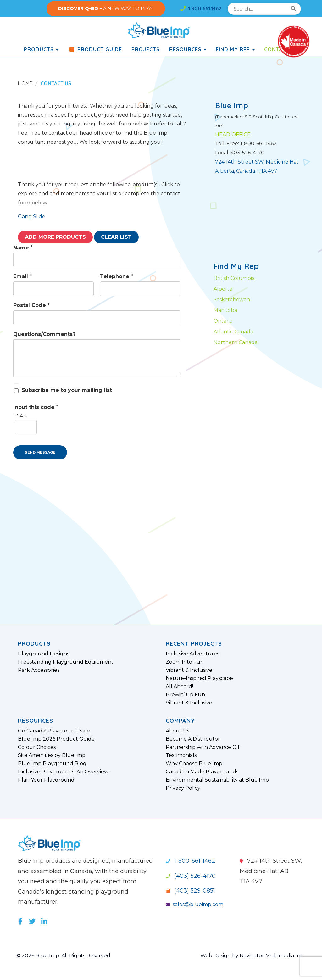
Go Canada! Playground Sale (54, 731)
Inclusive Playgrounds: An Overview (63, 772)
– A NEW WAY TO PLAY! (106, 8)
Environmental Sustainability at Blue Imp (217, 780)
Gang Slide (32, 217)
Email (22, 276)
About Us (178, 731)
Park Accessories (39, 670)
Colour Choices (37, 747)
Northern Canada (236, 342)
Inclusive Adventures (192, 654)
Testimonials (181, 755)
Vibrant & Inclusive (189, 670)
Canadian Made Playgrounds (202, 772)
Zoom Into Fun (185, 662)
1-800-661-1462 (190, 861)
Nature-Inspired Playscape (199, 678)
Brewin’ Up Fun (185, 695)
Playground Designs (44, 654)
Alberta (223, 289)
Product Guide (95, 49)
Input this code (36, 407)
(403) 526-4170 (191, 876)
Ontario (223, 321)
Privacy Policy (183, 788)
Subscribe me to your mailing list (67, 390)
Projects (146, 49)
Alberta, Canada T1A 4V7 (246, 171)
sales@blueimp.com (194, 904)
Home (25, 83)
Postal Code (31, 305)
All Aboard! (179, 687)
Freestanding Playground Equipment (66, 662)
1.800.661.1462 (201, 8)
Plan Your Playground (46, 780)
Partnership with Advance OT (203, 747)
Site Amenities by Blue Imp (52, 755)
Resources (188, 49)
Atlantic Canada (233, 332)
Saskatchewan (232, 300)
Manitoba (225, 310)
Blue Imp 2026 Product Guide (56, 739)
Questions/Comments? (44, 334)
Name (23, 248)
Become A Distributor (193, 739)
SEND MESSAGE (40, 452)
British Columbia (234, 278)
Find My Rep (235, 49)
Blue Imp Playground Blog (52, 764)
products (41, 49)
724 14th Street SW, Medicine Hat (257, 162)
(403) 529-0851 (190, 891)
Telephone (117, 276)
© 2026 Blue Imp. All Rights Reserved (63, 956)
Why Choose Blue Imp (194, 764)
